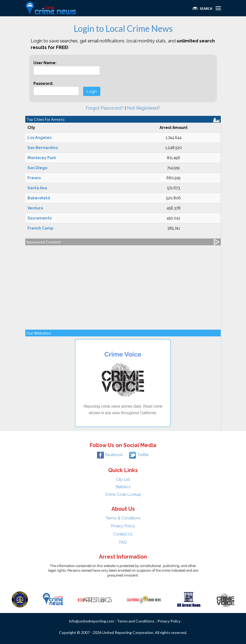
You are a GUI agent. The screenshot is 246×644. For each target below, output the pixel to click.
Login (92, 91)
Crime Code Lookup (123, 494)
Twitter (139, 455)
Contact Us (123, 534)
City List (123, 479)
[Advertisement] (123, 285)
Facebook (110, 455)
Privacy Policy (123, 526)
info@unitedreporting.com (91, 621)
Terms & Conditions (123, 518)
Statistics (123, 487)
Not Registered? (144, 108)
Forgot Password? (105, 108)
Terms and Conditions (136, 621)
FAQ (123, 542)
